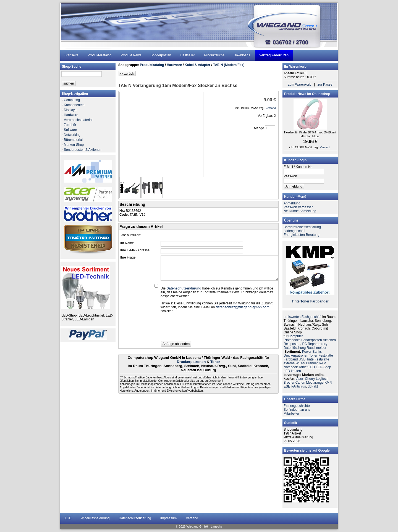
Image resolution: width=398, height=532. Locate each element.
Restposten (292, 344)
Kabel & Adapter (197, 65)
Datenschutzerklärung (135, 518)
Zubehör (70, 125)
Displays (70, 110)
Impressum (168, 518)
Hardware (71, 115)
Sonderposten (161, 55)
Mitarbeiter (291, 414)
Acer (300, 379)
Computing (72, 100)
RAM (322, 363)
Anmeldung (292, 203)
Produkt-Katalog (99, 55)
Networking (72, 135)
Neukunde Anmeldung (300, 211)
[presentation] (203, 329)
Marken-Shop (74, 145)
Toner (215, 362)
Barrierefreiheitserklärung (302, 227)
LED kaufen (292, 371)
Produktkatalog (152, 65)
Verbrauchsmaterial (78, 120)
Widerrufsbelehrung (95, 518)
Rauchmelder (316, 348)
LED (312, 367)
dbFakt (313, 386)
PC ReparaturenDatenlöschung (305, 346)
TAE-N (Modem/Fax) (229, 65)
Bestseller (188, 55)
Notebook (291, 367)
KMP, (328, 383)
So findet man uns (297, 410)
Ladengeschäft (294, 231)
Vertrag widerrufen (274, 55)
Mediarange (315, 383)
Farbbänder (320, 301)
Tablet (303, 367)
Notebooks (292, 340)
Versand (192, 518)
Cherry (310, 379)
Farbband (291, 359)
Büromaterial (73, 140)
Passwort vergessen (298, 207)
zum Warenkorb (300, 85)
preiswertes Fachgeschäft (303, 317)
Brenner (312, 363)
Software (70, 130)
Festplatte (326, 355)
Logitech (322, 379)
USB (302, 359)
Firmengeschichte (297, 406)
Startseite (71, 55)
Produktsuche (214, 55)
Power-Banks (312, 352)
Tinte (295, 301)
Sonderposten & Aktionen (83, 150)
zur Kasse (325, 85)
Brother (289, 383)
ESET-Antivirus (295, 386)
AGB (68, 518)
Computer (296, 336)
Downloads (242, 55)
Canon (300, 383)
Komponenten (74, 105)
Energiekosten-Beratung (301, 235)
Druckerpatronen (191, 362)
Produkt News (131, 55)
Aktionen (329, 340)
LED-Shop (324, 367)
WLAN (300, 363)
